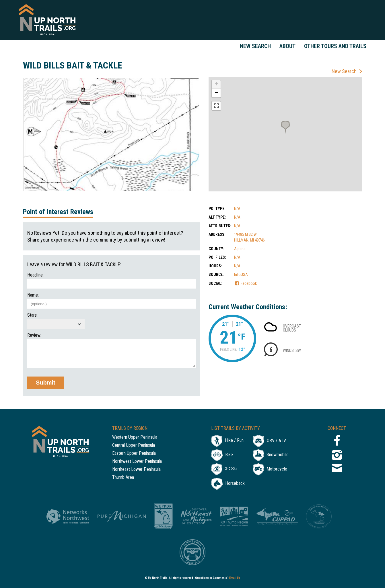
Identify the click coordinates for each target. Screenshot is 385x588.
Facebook (249, 283)
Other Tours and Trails (335, 46)
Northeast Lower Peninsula (136, 470)
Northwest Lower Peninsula (137, 461)
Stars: (32, 315)
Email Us (235, 578)
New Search (255, 46)
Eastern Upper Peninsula (134, 453)
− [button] (216, 93)
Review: (34, 335)
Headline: (35, 275)
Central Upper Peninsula (134, 445)
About (287, 46)
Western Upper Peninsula (135, 437)
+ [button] (216, 85)
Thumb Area (123, 478)
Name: (33, 295)
